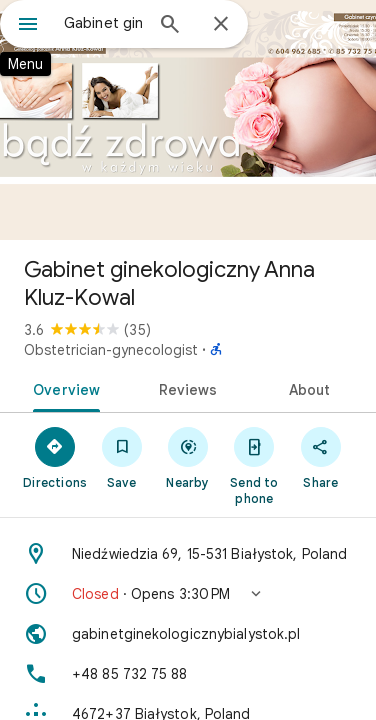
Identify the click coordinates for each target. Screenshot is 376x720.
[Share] (321, 457)
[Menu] (28, 26)
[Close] (221, 25)
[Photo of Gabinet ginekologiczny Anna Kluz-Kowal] (188, 120)
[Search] (170, 26)
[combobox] (103, 23)
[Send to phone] (254, 465)
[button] (188, 594)
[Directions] (55, 457)
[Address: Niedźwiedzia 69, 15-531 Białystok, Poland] (188, 554)
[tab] (63, 388)
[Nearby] (188, 457)
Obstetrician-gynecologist (111, 350)
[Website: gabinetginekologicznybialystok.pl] (188, 634)
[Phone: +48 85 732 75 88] (188, 674)
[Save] (121, 457)
